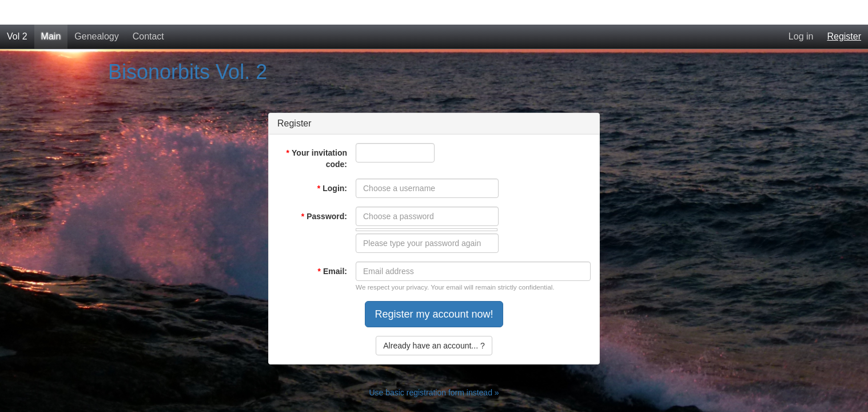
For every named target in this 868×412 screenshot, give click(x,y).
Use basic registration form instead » (434, 368)
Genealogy (96, 12)
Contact (148, 12)
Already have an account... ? (434, 321)
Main (51, 12)
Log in (801, 12)
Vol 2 (17, 12)
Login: (332, 164)
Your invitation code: (317, 134)
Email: (333, 247)
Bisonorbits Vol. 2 (188, 47)
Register (844, 12)
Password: (324, 192)
